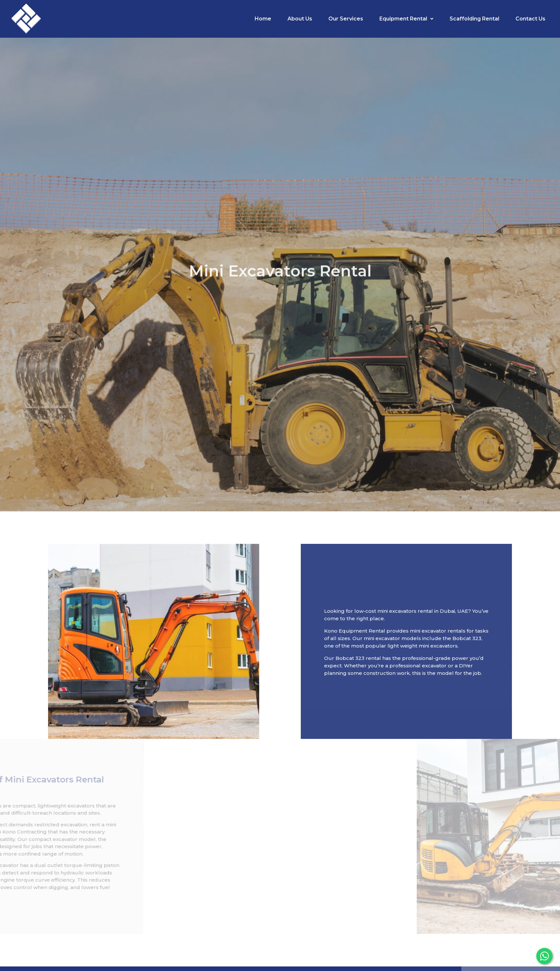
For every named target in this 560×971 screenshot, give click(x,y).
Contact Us (530, 19)
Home (263, 19)
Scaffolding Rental (474, 19)
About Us (300, 19)
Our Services (346, 19)
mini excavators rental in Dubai (448, 611)
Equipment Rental (406, 19)
